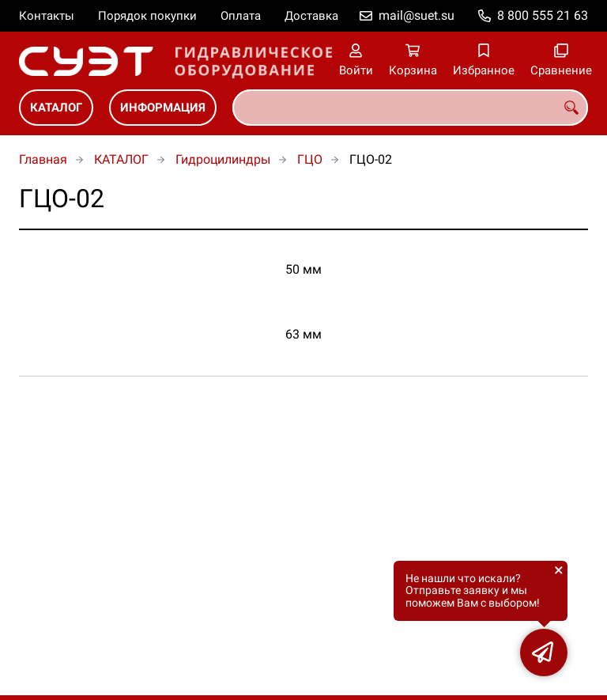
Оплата (241, 16)
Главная (43, 159)
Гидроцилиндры (223, 159)
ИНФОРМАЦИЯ (163, 108)
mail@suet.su (417, 15)
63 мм (303, 334)
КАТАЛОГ (56, 108)
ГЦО (310, 159)
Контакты (47, 16)
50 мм (303, 269)
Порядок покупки (147, 16)
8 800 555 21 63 (543, 15)
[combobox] (410, 108)
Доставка (311, 16)
